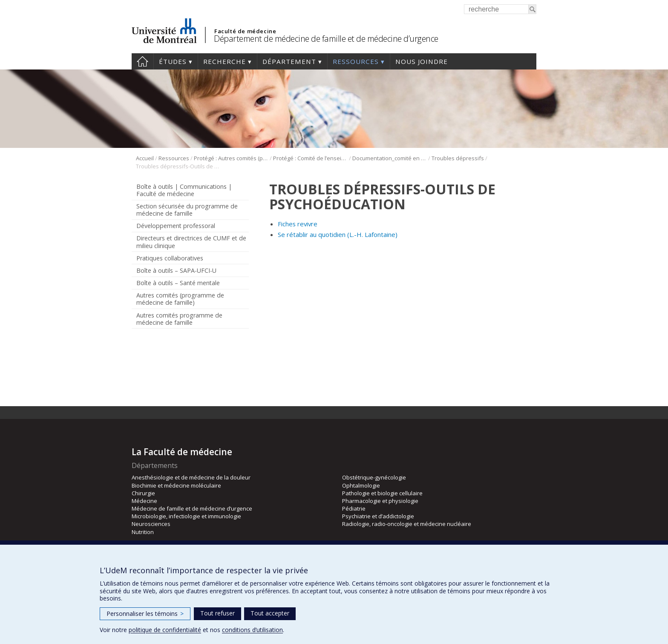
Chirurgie (143, 493)
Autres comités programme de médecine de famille (179, 319)
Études (173, 61)
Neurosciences (151, 524)
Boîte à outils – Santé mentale (178, 283)
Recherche (225, 61)
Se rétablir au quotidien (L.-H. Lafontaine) (338, 234)
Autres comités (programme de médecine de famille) (180, 299)
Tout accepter (270, 613)
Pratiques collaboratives (170, 258)
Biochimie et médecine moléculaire (176, 485)
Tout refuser (217, 613)
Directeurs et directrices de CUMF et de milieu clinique (191, 242)
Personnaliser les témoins (145, 614)
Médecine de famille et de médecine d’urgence (192, 508)
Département (289, 61)
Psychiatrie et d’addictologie (378, 516)
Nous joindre (422, 61)
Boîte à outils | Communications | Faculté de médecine (184, 190)
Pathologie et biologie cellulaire (382, 493)
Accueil (143, 61)
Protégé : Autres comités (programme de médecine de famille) (231, 158)
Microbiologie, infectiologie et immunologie (186, 516)
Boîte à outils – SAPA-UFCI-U (176, 270)
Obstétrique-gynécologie (374, 477)
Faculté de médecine (245, 31)
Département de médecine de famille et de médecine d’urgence (326, 39)
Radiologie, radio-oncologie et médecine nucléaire (407, 524)
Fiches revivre (298, 224)
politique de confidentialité (165, 630)
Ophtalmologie (361, 485)
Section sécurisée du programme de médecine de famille (187, 210)
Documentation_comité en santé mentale (390, 158)
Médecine (144, 501)
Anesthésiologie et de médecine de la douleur (191, 477)
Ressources (356, 61)
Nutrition (143, 532)
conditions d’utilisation (252, 630)
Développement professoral (176, 226)
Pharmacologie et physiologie (380, 501)
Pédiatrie (354, 508)
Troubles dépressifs (458, 158)
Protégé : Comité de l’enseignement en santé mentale (310, 158)
